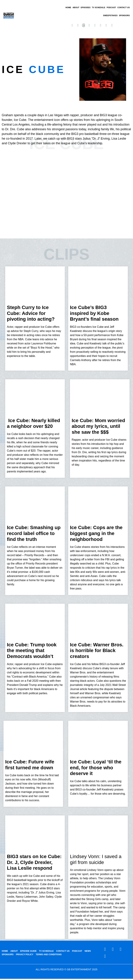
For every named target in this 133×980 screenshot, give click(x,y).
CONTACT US (124, 7)
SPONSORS (124, 15)
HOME (68, 7)
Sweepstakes (110, 15)
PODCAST (111, 7)
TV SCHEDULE (99, 7)
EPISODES (86, 7)
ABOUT (76, 7)
